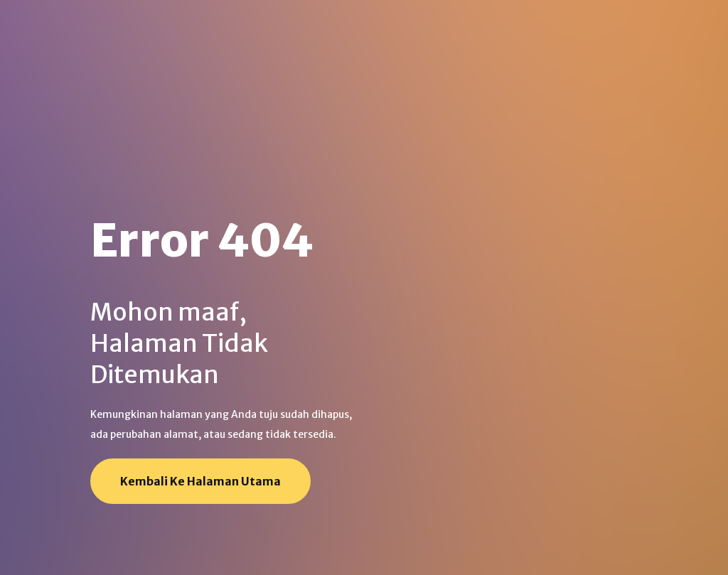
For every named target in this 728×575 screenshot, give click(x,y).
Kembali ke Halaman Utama (200, 481)
